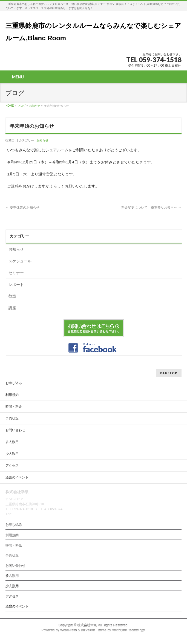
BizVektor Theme (94, 630)
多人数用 (12, 442)
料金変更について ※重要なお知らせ (151, 208)
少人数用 (12, 454)
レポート (16, 285)
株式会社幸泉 (87, 625)
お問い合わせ (15, 430)
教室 (12, 296)
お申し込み (14, 383)
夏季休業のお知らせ (22, 208)
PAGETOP (169, 373)
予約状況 (12, 418)
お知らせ (35, 106)
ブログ (22, 106)
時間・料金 (14, 407)
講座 (12, 308)
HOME (10, 106)
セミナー (16, 273)
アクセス (12, 466)
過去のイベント (17, 477)
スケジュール (20, 261)
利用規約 (12, 395)
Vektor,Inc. (120, 630)
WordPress (69, 630)
